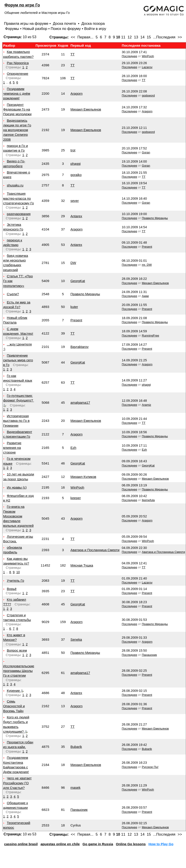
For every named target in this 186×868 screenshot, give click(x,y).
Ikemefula (148, 500)
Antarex (76, 216)
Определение (17, 74)
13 (136, 37)
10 (18, 572)
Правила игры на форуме (26, 24)
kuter (74, 307)
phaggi (76, 164)
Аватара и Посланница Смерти (95, 550)
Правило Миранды (155, 218)
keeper (76, 498)
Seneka (76, 639)
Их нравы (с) (17, 487)
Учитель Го (15, 580)
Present (147, 247)
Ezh (73, 448)
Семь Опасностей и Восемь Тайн (14, 706)
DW (73, 263)
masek (76, 787)
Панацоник (149, 655)
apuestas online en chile (60, 844)
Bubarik (76, 747)
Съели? (13, 294)
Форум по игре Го (22, 5)
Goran (146, 152)
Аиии (145, 296)
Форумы (12, 29)
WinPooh (148, 56)
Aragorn (77, 93)
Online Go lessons (131, 844)
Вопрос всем (17, 650)
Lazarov (147, 67)
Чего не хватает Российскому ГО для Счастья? (17, 783)
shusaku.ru (15, 185)
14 (143, 37)
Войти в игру (95, 29)
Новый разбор (35, 29)
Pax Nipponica (18, 63)
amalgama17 (80, 403)
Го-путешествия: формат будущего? (19, 400)
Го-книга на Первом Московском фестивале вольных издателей (18, 516)
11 (123, 37)
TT (73, 54)
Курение (15, 691)
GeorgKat (78, 281)
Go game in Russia (98, 844)
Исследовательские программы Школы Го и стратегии (19, 671)
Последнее (129, 56)
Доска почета (65, 24)
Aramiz (146, 405)
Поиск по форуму (66, 29)
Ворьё (11, 589)
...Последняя (164, 37)
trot (73, 150)
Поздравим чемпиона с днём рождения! (17, 94)
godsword (148, 95)
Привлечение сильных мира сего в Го (18, 360)
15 (149, 37)
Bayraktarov (80, 347)
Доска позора (93, 24)
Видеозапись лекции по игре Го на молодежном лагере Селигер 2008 (17, 130)
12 (130, 37)
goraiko (76, 175)
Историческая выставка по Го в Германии (16, 421)
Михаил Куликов (83, 477)
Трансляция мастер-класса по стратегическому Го (19, 198)
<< (73, 37)
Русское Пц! (150, 767)
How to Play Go (161, 844)
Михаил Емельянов (86, 109)
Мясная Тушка (82, 565)
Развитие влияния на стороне (12, 448)
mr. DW (147, 265)
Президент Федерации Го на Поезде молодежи (17, 109)
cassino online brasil (21, 844)
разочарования (19, 214)
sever (75, 201)
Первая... (86, 37)
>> (180, 37)
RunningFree (150, 336)
